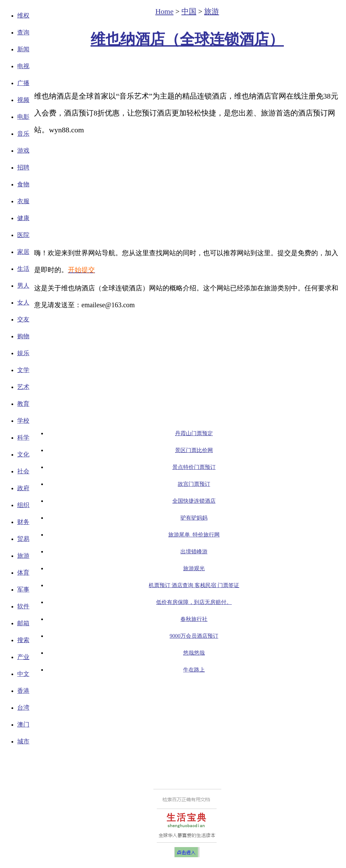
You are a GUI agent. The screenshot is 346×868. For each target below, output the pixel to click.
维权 (23, 16)
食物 (23, 184)
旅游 (23, 556)
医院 (23, 235)
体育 (23, 573)
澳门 (23, 725)
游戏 (23, 151)
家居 (23, 252)
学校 (23, 421)
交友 (23, 319)
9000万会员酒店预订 (194, 636)
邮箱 (23, 623)
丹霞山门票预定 (194, 433)
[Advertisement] (187, 70)
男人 (23, 286)
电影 (23, 117)
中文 (23, 674)
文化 (23, 454)
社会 (23, 471)
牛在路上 (194, 670)
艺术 (23, 387)
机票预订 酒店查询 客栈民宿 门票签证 (194, 585)
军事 (23, 589)
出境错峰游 (194, 551)
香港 (23, 691)
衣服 (23, 201)
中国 (189, 11)
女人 (23, 303)
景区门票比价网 (194, 450)
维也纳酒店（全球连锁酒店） (187, 39)
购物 (23, 336)
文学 (23, 370)
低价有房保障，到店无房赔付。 (194, 602)
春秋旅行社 (194, 619)
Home (165, 11)
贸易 (23, 539)
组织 (23, 505)
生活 (23, 269)
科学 (23, 438)
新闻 (23, 49)
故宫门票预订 (194, 484)
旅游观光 (194, 568)
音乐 (23, 134)
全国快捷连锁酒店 (194, 501)
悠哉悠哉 (194, 653)
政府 (23, 488)
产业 (23, 657)
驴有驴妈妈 (194, 518)
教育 (23, 404)
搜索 (23, 640)
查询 (23, 32)
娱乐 (23, 353)
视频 (23, 100)
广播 (23, 83)
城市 (23, 741)
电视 (23, 66)
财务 (23, 522)
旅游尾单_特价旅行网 (194, 535)
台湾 (23, 708)
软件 (23, 606)
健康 (23, 218)
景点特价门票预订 (194, 467)
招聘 (23, 167)
